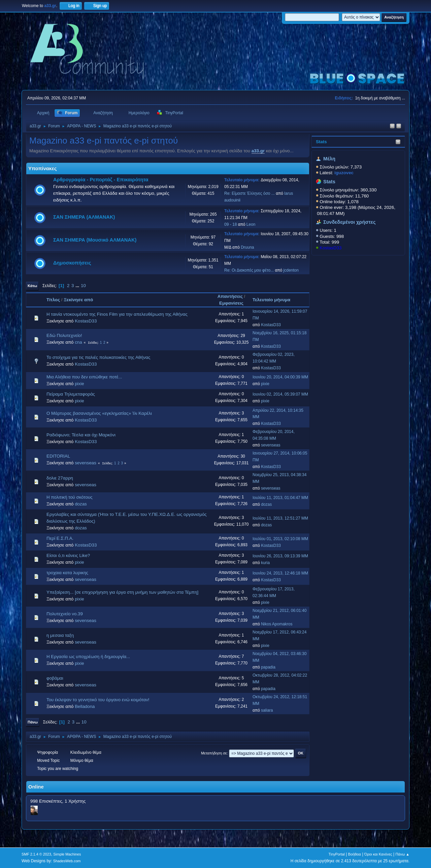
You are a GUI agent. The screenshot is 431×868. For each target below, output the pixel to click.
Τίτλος (53, 300)
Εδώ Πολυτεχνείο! (64, 335)
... (78, 286)
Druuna (247, 247)
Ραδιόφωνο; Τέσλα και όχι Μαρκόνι (81, 435)
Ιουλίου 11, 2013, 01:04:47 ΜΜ (280, 498)
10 (83, 286)
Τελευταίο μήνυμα (274, 300)
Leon (251, 224)
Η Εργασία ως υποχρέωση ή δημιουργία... (88, 657)
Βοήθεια (354, 854)
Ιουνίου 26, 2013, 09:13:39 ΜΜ (280, 556)
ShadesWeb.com (67, 861)
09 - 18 (230, 224)
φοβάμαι (55, 678)
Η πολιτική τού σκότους (70, 497)
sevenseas (271, 445)
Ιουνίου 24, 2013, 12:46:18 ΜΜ (280, 573)
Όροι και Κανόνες (378, 854)
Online (36, 787)
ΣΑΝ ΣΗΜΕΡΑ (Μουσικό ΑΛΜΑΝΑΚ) (95, 240)
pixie (79, 384)
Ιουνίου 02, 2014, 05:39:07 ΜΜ (280, 394)
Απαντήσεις (230, 296)
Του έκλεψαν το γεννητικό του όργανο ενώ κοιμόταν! (98, 700)
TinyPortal (337, 854)
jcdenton (291, 270)
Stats (321, 142)
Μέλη (329, 159)
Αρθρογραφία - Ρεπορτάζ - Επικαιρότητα (101, 180)
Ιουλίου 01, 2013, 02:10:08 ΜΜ (280, 539)
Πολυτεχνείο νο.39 (65, 614)
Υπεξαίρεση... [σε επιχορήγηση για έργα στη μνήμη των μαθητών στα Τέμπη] (122, 592)
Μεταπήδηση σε (214, 753)
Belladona (85, 706)
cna (78, 342)
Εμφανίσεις (231, 303)
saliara (267, 710)
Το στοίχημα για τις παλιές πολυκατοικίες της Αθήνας (98, 357)
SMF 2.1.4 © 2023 (36, 854)
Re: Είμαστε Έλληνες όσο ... (250, 193)
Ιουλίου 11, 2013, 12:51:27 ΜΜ (280, 518)
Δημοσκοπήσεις (72, 263)
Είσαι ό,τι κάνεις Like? (68, 555)
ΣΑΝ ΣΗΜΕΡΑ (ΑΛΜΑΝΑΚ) (84, 217)
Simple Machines (67, 854)
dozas (81, 504)
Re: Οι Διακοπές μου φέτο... (249, 270)
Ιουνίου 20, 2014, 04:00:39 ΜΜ (280, 377)
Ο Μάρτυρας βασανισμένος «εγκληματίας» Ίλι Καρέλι (99, 413)
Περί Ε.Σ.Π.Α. (60, 538)
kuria (265, 563)
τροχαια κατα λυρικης (67, 573)
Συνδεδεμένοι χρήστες (350, 222)
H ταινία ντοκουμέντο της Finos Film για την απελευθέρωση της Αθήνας (117, 314)
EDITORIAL (58, 456)
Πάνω (33, 722)
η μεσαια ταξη (60, 635)
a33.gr (258, 151)
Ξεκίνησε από (78, 300)
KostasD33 (330, 248)
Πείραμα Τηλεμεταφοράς (71, 394)
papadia (268, 667)
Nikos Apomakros (277, 624)
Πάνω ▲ (403, 854)
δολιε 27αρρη (60, 478)
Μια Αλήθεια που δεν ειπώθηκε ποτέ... (84, 377)
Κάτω (32, 286)
